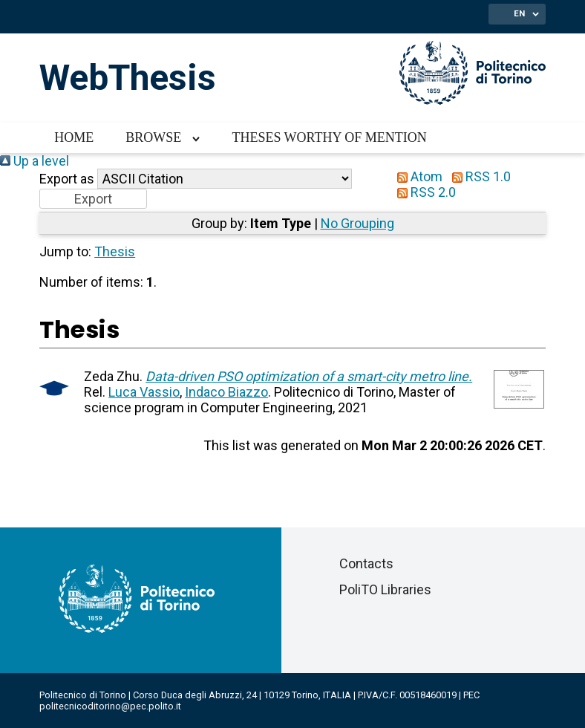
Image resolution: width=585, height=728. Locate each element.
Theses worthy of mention (329, 137)
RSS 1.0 (478, 176)
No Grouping (357, 223)
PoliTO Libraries (385, 589)
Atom (416, 176)
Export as (67, 179)
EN (519, 13)
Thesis (115, 251)
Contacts (366, 563)
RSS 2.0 (423, 192)
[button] (93, 199)
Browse (153, 137)
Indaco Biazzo (226, 392)
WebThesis (128, 78)
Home (74, 137)
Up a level (35, 161)
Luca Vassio (144, 392)
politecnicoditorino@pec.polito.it (110, 706)
